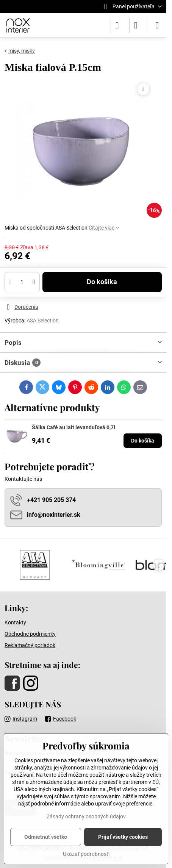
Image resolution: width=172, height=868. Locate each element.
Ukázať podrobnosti (86, 854)
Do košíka (102, 282)
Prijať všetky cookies (123, 837)
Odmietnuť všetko (46, 837)
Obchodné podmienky (30, 634)
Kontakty (15, 622)
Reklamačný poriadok (30, 645)
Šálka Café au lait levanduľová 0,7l (73, 427)
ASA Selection (43, 321)
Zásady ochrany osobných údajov (86, 816)
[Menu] (157, 25)
